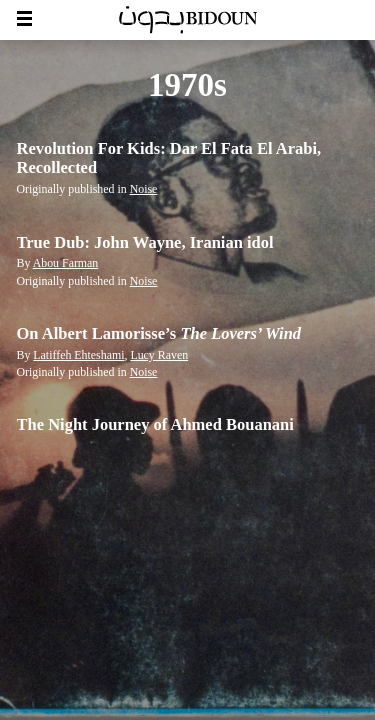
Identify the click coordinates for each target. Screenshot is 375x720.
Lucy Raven (159, 355)
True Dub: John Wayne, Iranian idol (145, 242)
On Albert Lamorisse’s (159, 333)
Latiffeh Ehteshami (78, 355)
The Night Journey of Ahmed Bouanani (155, 424)
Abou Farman (66, 263)
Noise (144, 189)
